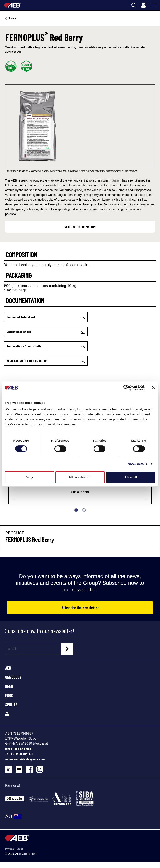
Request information (80, 227)
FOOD (9, 695)
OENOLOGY (13, 677)
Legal (20, 849)
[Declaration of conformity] (46, 346)
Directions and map (18, 748)
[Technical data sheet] (46, 317)
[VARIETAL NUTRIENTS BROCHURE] (46, 361)
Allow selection (80, 477)
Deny (29, 477)
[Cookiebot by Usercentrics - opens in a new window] (126, 388)
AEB (8, 668)
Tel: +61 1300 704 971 (19, 754)
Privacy (10, 849)
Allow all (131, 477)
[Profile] (143, 5)
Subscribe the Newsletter (80, 608)
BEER (9, 686)
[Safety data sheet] (46, 332)
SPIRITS (11, 705)
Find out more (80, 492)
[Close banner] (154, 388)
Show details (138, 464)
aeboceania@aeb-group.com (25, 759)
